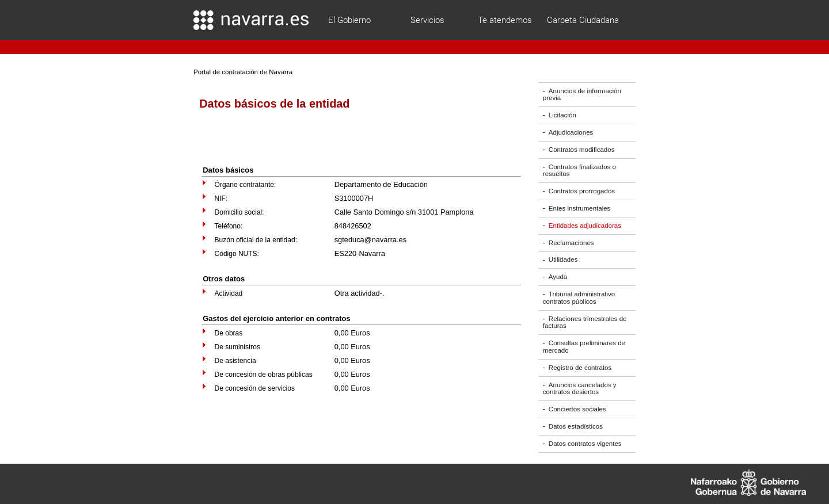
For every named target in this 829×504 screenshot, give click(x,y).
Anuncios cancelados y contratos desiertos (580, 389)
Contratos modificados (582, 150)
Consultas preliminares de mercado (584, 347)
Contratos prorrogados (582, 191)
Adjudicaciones (571, 132)
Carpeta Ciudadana (583, 20)
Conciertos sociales (577, 409)
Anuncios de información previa (582, 95)
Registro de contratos (580, 368)
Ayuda (558, 277)
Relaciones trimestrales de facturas (585, 322)
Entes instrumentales (580, 208)
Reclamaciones (571, 243)
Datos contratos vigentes (585, 444)
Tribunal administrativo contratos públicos (579, 298)
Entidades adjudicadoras (585, 226)
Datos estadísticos (576, 426)
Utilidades (563, 260)
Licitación (562, 115)
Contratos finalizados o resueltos (579, 171)
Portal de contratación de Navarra (243, 72)
